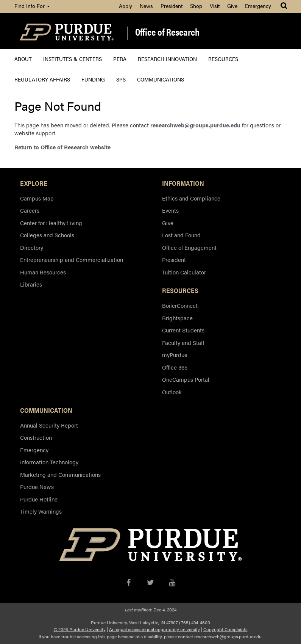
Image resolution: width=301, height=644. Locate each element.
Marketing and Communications (60, 474)
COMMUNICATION (46, 410)
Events (170, 210)
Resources (223, 59)
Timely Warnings (41, 511)
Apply (126, 6)
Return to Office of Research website (62, 147)
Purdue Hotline (39, 499)
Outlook (172, 392)
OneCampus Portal (186, 379)
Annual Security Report (49, 425)
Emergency (258, 6)
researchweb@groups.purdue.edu (195, 125)
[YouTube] (172, 581)
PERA (120, 59)
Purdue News (37, 487)
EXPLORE (34, 183)
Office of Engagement (189, 247)
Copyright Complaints (225, 629)
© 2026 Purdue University (80, 629)
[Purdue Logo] (67, 31)
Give (232, 6)
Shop (196, 6)
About (23, 59)
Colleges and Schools (47, 235)
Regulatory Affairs (42, 79)
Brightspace (177, 318)
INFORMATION (183, 183)
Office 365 (175, 367)
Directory (32, 247)
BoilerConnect (180, 305)
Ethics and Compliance (191, 198)
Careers (30, 210)
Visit (215, 6)
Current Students (183, 330)
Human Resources (43, 272)
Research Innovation (167, 59)
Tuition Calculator (184, 272)
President (172, 6)
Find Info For (32, 6)
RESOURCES (180, 290)
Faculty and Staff (183, 342)
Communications (161, 79)
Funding (93, 79)
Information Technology (49, 462)
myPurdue (175, 355)
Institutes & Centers (73, 59)
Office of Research (167, 32)
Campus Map (37, 198)
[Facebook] (129, 581)
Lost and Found (181, 235)
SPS (121, 79)
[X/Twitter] (150, 581)
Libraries (31, 284)
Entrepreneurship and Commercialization (72, 259)
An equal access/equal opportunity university (154, 629)
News (146, 6)
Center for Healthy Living (51, 223)
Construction (36, 437)
